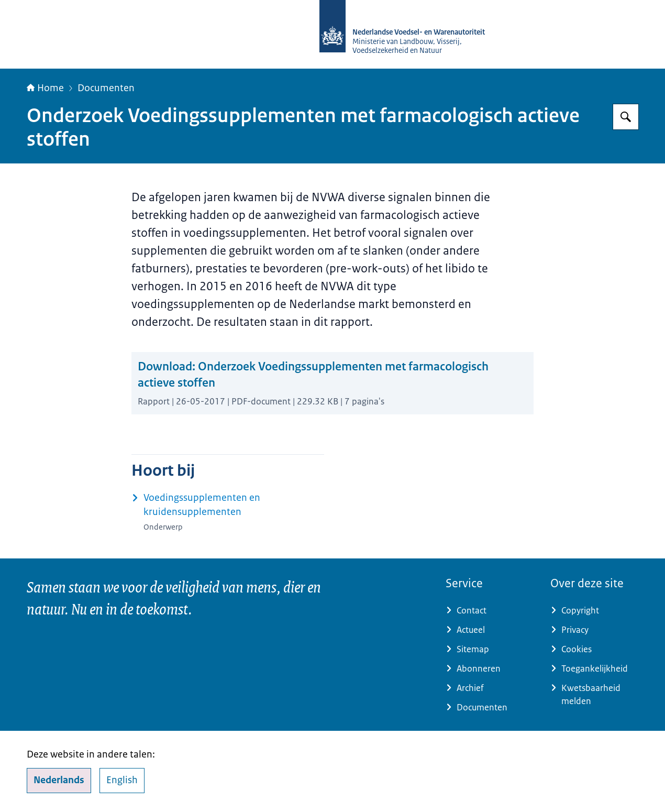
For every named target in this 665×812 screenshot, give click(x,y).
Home (45, 88)
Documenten (106, 88)
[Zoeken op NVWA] (626, 117)
